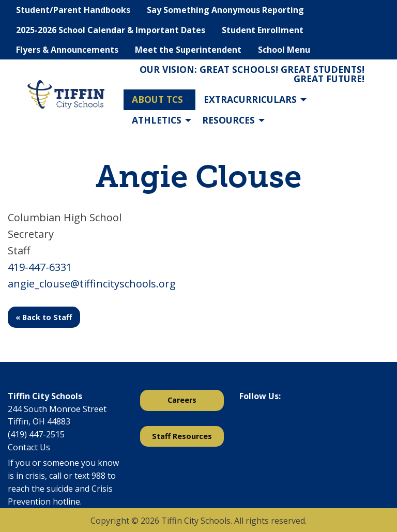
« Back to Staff (44, 317)
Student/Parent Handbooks (73, 10)
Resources (228, 120)
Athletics (157, 120)
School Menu (284, 50)
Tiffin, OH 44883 (39, 421)
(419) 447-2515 (36, 434)
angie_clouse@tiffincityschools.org (92, 284)
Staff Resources (182, 436)
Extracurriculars (250, 99)
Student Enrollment (263, 30)
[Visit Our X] (264, 423)
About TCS (157, 99)
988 (98, 476)
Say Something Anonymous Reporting (225, 10)
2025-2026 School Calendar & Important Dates (111, 30)
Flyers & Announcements (67, 50)
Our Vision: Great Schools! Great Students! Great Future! (252, 74)
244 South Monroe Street (57, 409)
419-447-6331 (40, 267)
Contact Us (29, 447)
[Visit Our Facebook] (248, 423)
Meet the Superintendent (188, 50)
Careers (182, 400)
